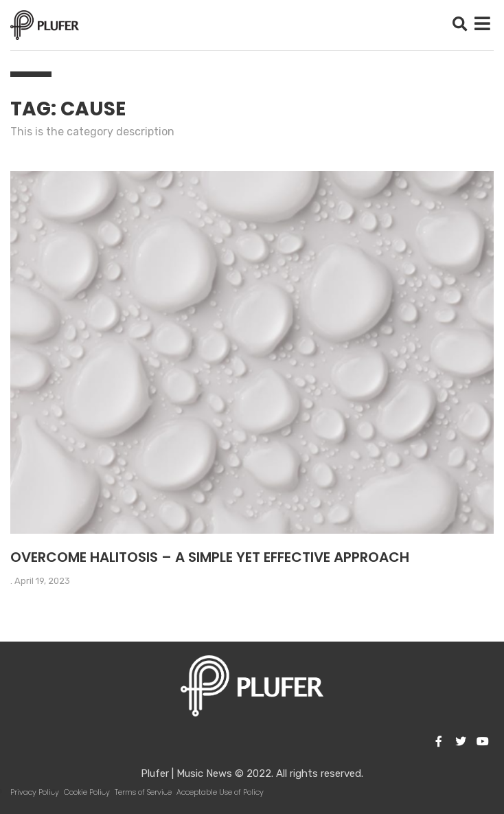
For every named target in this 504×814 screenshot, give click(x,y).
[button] (460, 25)
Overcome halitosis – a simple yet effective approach (210, 557)
